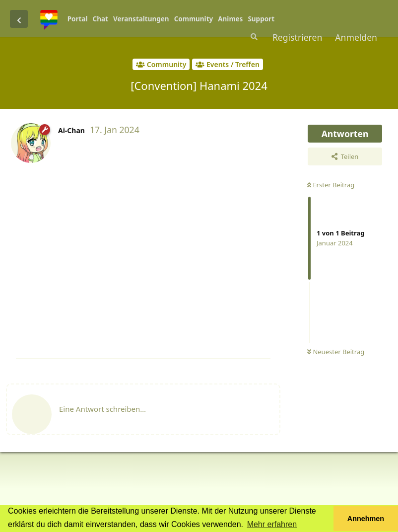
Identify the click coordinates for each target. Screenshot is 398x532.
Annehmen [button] (366, 519)
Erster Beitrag (331, 185)
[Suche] (253, 37)
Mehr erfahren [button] (272, 524)
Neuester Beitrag (336, 352)
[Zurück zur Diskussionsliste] (19, 19)
